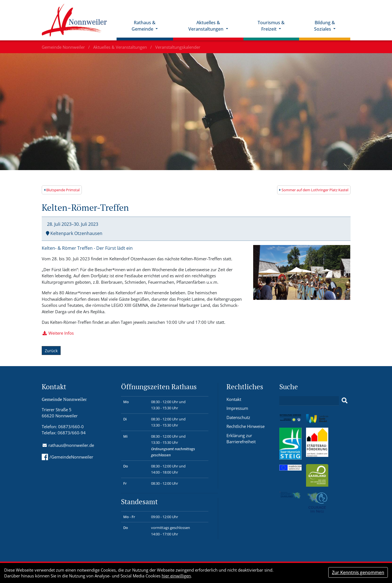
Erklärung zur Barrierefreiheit (241, 439)
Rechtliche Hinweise (246, 426)
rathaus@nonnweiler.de (71, 445)
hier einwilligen (176, 576)
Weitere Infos (61, 333)
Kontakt (234, 399)
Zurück (51, 351)
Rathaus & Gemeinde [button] (144, 26)
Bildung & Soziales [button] (325, 26)
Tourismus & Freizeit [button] (271, 26)
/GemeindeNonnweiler (67, 457)
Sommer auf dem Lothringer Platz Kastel (314, 190)
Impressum (237, 408)
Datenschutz (238, 417)
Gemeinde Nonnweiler (64, 47)
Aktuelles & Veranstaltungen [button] (206, 26)
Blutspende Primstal (62, 190)
